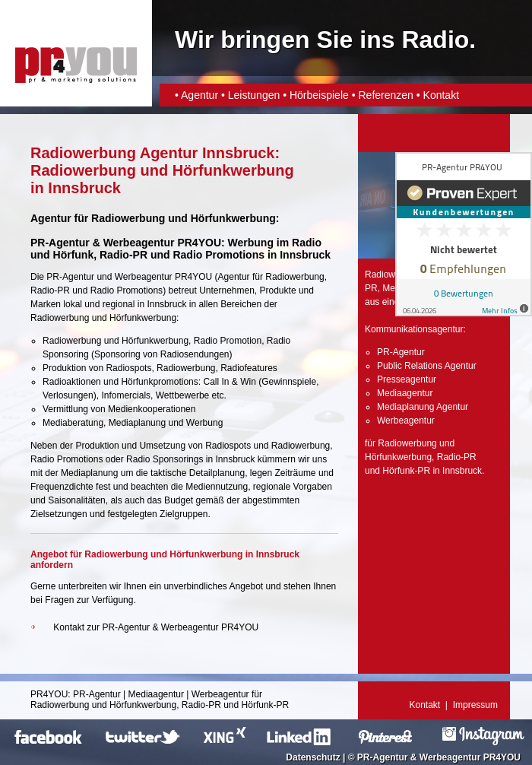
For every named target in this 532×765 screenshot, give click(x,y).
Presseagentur (407, 379)
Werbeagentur (144, 277)
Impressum (475, 705)
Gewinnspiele (289, 382)
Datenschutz (313, 757)
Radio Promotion (228, 341)
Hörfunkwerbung (398, 457)
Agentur (199, 95)
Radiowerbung (294, 277)
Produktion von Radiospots (97, 368)
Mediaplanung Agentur (423, 407)
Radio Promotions (218, 255)
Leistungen (254, 95)
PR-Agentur (70, 277)
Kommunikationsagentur (414, 329)
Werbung (204, 423)
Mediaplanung (137, 423)
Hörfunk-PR (406, 471)
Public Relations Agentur (427, 366)
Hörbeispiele (319, 95)
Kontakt (441, 95)
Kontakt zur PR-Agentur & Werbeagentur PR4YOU (156, 627)
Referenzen (385, 95)
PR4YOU (49, 694)
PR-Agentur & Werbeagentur (419, 757)
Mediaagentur (405, 393)
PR (371, 288)
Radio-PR (123, 255)
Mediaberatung (73, 423)
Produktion (97, 446)
